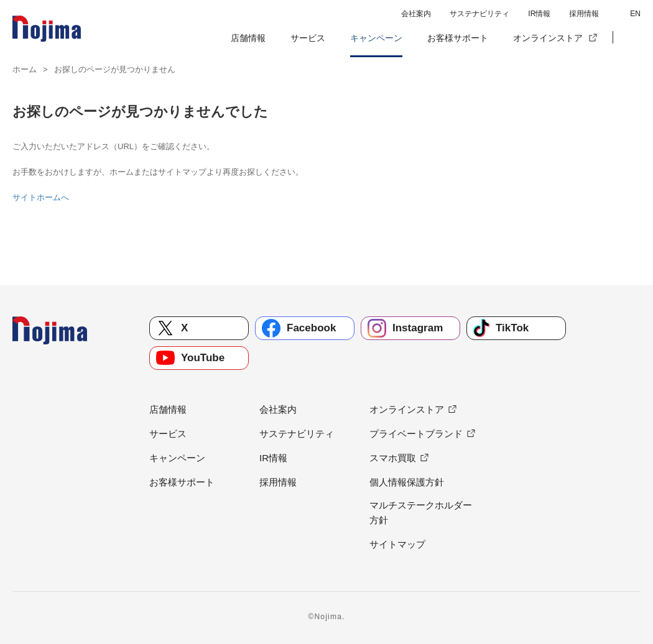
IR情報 (539, 14)
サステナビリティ (479, 14)
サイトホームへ (41, 197)
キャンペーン (376, 38)
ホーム (25, 69)
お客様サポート (458, 38)
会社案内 (416, 14)
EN (635, 14)
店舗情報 (248, 38)
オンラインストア (548, 38)
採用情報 (584, 14)
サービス (308, 38)
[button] (631, 38)
